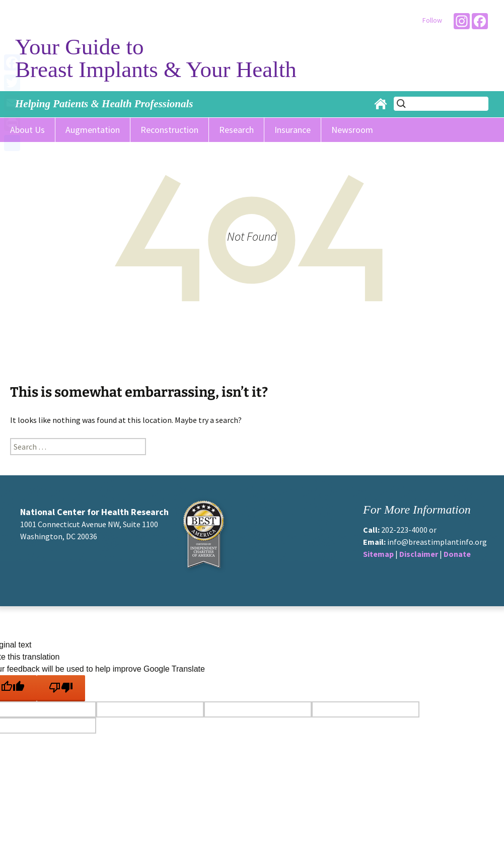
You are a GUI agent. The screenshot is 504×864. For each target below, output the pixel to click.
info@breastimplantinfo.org (437, 542)
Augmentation (93, 130)
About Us (27, 130)
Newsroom (352, 130)
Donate (457, 554)
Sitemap (378, 554)
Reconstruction (169, 130)
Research (236, 130)
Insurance (293, 130)
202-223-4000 (404, 530)
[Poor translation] (61, 688)
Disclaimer (419, 554)
